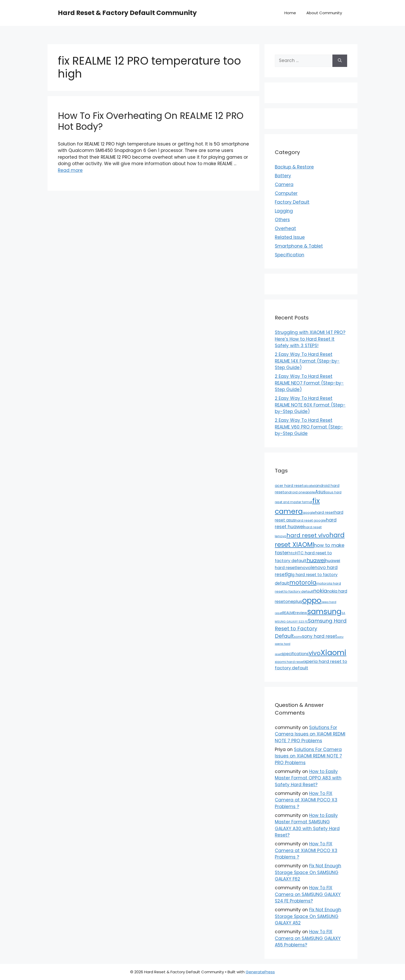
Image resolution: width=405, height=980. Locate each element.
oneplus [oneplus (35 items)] (294, 602)
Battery (283, 176)
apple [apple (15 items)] (310, 492)
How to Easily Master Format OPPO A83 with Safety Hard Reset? (308, 778)
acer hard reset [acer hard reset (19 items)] (289, 486)
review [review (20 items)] (301, 613)
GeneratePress (260, 972)
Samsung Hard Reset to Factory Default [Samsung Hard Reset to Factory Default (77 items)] (311, 628)
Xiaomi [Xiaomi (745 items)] (333, 652)
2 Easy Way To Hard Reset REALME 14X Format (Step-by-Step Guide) (307, 361)
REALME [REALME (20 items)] (289, 613)
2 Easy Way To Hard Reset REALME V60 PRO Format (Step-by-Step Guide (309, 427)
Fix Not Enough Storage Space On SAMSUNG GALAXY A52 (308, 916)
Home (290, 13)
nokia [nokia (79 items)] (320, 591)
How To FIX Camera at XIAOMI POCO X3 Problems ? (306, 800)
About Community (324, 13)
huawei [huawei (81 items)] (316, 560)
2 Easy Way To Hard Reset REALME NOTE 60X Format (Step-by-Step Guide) (310, 405)
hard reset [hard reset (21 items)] (325, 512)
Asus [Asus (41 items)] (320, 492)
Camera (284, 185)
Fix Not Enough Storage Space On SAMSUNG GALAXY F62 (308, 872)
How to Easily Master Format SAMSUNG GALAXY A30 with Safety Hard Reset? (307, 825)
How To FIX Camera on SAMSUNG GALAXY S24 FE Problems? (308, 894)
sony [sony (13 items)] (298, 637)
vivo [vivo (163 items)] (315, 653)
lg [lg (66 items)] (289, 574)
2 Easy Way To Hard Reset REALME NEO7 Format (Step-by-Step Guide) (309, 383)
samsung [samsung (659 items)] (324, 611)
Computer (286, 193)
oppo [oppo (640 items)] (312, 600)
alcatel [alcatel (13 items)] (309, 486)
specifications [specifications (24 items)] (295, 654)
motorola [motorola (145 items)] (303, 583)
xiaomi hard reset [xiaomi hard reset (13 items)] (290, 662)
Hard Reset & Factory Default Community (127, 13)
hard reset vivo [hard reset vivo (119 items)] (308, 535)
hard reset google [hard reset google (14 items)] (311, 520)
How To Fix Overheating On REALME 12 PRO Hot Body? (151, 121)
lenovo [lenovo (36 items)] (303, 568)
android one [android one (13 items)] (295, 492)
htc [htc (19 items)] (292, 553)
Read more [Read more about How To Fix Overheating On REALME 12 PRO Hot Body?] (70, 170)
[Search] (340, 61)
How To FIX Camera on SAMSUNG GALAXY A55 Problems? (308, 938)
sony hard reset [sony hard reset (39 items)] (320, 636)
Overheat (285, 228)
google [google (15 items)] (309, 513)
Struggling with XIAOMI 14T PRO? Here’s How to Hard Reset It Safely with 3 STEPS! (310, 339)
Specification (290, 255)
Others (282, 220)
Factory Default (292, 202)
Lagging (284, 211)
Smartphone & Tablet (299, 246)
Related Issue (290, 237)
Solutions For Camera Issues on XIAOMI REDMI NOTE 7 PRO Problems (310, 734)
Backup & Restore (294, 167)
